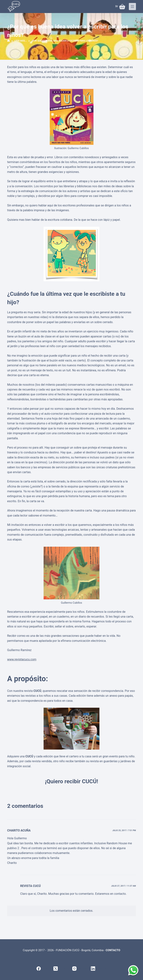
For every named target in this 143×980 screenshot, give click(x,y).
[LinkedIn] (99, 969)
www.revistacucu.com (22, 659)
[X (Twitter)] (63, 969)
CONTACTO (113, 950)
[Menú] (132, 7)
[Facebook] (45, 969)
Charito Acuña (19, 830)
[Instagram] (82, 969)
